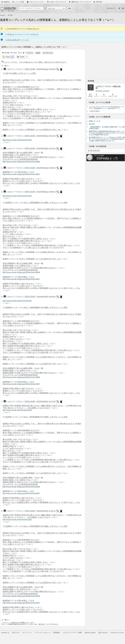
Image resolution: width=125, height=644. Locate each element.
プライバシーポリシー (43, 633)
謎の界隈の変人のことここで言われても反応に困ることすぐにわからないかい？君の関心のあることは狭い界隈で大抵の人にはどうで (107, 139)
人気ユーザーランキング (57, 2)
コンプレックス (48, 53)
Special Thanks (90, 633)
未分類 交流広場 (94, 151)
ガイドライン (27, 633)
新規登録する (111, 8)
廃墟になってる (95, 121)
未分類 (7, 53)
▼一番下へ (5, 66)
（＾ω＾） (30, 53)
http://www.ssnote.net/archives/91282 (17, 140)
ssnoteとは (5, 633)
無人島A (92, 124)
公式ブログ (16, 633)
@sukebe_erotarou (102, 91)
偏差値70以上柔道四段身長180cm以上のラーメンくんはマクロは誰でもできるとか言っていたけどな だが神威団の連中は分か (107, 133)
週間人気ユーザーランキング (80, 2)
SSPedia (98, 2)
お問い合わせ (103, 633)
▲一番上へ (5, 620)
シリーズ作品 (18, 2)
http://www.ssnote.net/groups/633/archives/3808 (21, 162)
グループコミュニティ (36, 2)
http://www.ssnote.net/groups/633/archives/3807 (21, 174)
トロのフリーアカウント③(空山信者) (19, 69)
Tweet (22, 57)
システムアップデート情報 (72, 633)
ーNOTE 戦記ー (95, 111)
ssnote (8, 9)
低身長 (38, 53)
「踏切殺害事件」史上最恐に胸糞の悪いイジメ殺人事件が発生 (107, 128)
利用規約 (57, 633)
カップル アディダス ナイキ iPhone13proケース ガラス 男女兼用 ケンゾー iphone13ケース (106, 108)
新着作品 (6, 2)
